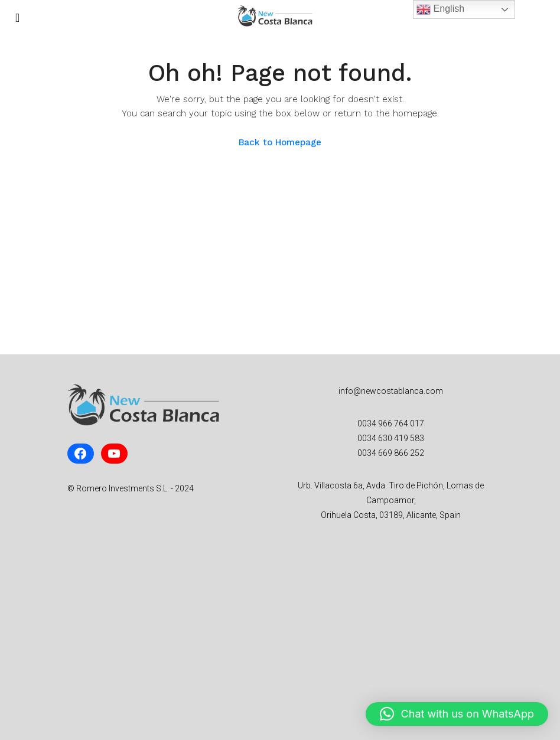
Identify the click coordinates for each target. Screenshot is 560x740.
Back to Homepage (280, 142)
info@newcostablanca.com (391, 391)
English (440, 9)
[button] (457, 714)
